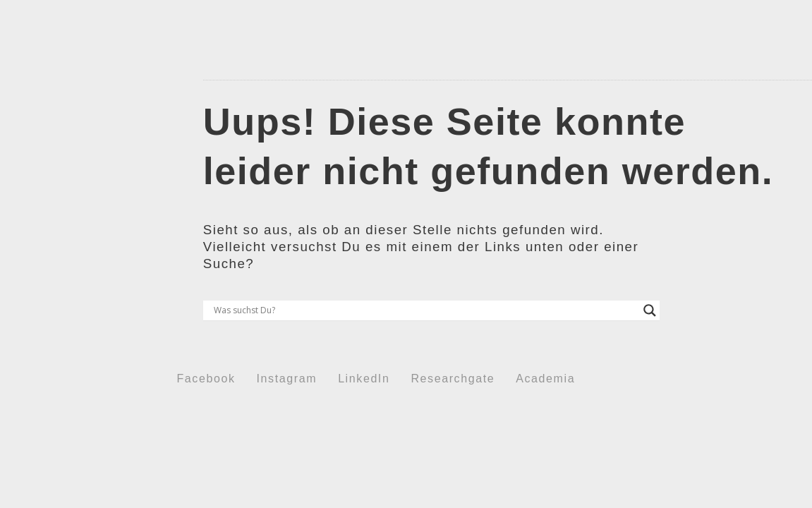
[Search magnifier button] (650, 310)
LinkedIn (364, 379)
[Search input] (425, 310)
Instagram (287, 379)
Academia (545, 379)
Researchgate (453, 379)
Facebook (206, 379)
